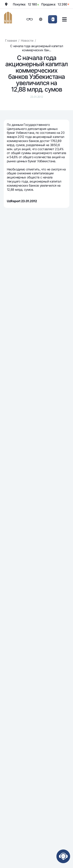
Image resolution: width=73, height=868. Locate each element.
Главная (11, 41)
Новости (27, 41)
